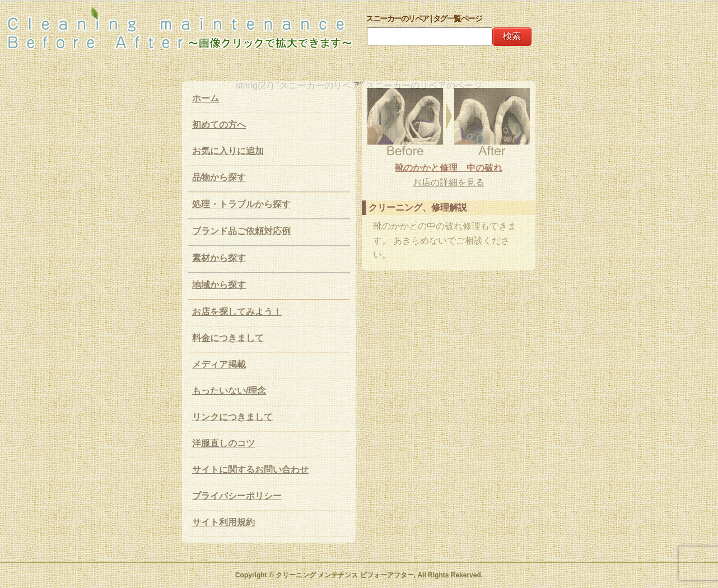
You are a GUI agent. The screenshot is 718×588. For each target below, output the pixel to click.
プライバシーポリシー (237, 496)
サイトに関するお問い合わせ (250, 470)
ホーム (206, 98)
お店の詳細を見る (449, 182)
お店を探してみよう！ (237, 312)
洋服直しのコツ (223, 443)
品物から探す (219, 177)
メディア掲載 (219, 364)
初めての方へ (219, 125)
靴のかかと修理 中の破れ (449, 168)
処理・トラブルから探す (241, 204)
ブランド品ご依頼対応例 (241, 231)
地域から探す (219, 285)
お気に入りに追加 (228, 151)
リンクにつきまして (232, 417)
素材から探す (219, 258)
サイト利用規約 (223, 522)
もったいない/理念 (229, 391)
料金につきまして (228, 338)
